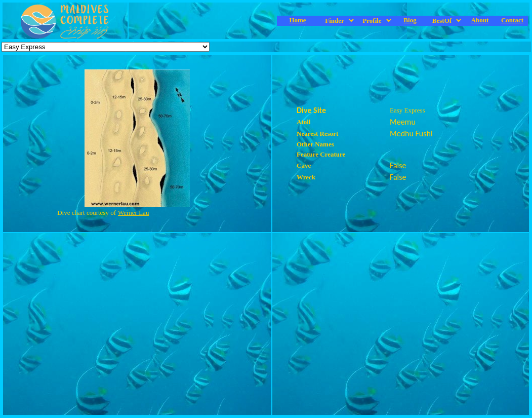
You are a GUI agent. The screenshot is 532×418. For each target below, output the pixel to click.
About (480, 20)
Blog (410, 20)
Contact (512, 20)
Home (297, 20)
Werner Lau (133, 213)
